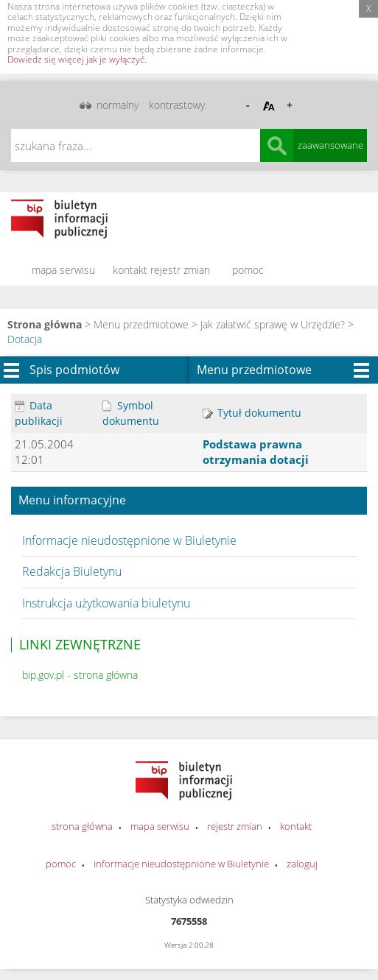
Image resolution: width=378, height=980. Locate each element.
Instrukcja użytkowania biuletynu (106, 603)
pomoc (248, 270)
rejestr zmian (180, 270)
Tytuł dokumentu (252, 413)
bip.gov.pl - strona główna (80, 675)
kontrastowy (177, 105)
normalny (118, 105)
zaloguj (302, 864)
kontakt (130, 270)
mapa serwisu (63, 270)
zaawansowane (330, 145)
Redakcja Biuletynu (72, 571)
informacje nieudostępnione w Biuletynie (181, 864)
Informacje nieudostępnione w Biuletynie (129, 540)
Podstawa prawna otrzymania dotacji (256, 452)
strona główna (82, 826)
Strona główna (45, 324)
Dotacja (25, 339)
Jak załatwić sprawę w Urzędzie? (273, 324)
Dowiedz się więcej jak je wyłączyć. (77, 59)
